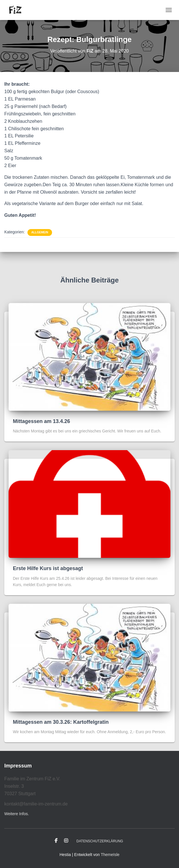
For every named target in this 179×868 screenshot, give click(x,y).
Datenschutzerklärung (100, 841)
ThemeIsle (110, 855)
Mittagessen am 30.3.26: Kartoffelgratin (61, 722)
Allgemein (40, 232)
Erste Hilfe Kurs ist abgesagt (48, 568)
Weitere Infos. (17, 814)
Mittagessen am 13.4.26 (41, 421)
